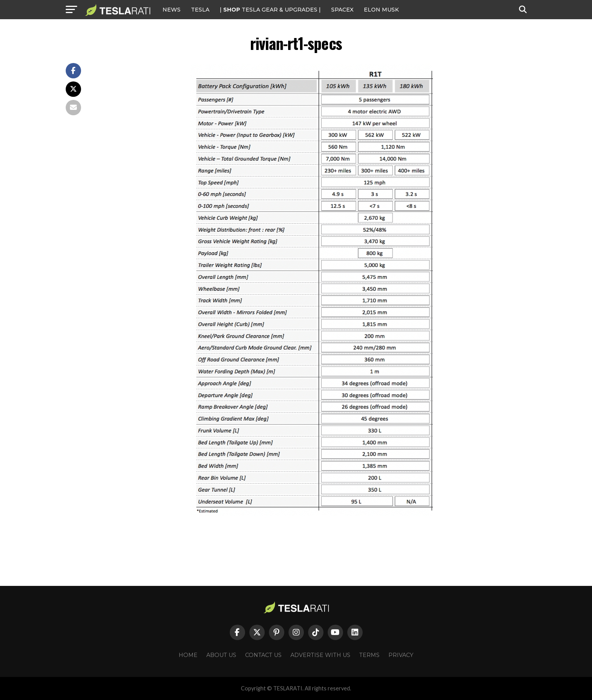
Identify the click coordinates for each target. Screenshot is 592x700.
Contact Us (263, 655)
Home (188, 655)
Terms (369, 655)
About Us (221, 655)
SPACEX (342, 10)
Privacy (401, 655)
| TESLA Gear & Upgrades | (270, 10)
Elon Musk (381, 10)
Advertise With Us (320, 655)
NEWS (172, 10)
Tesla (200, 10)
